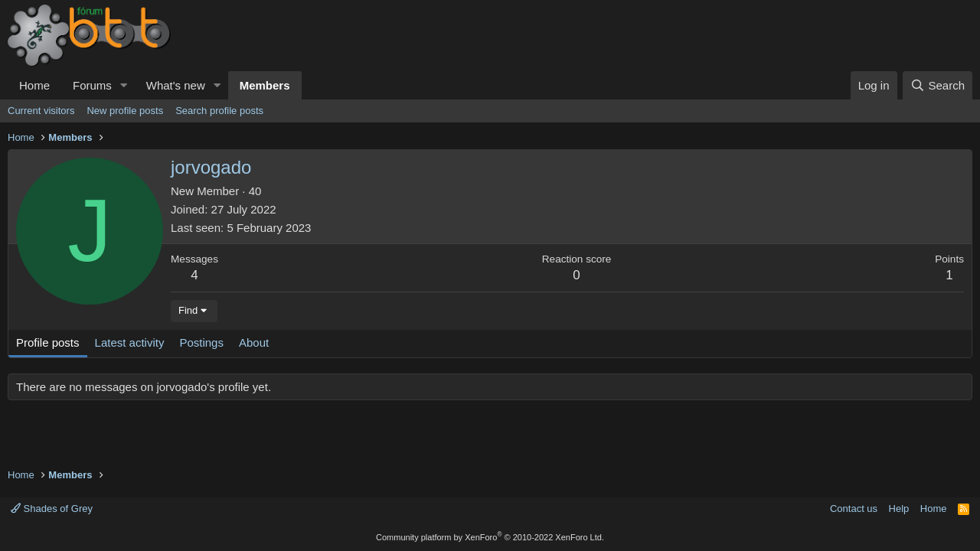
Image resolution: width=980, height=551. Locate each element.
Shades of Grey (52, 509)
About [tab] (254, 342)
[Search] (938, 85)
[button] (124, 85)
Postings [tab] (201, 342)
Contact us (854, 509)
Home (34, 85)
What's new (176, 85)
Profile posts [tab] (48, 342)
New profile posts (125, 111)
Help (899, 509)
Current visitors (41, 111)
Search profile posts (219, 111)
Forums (92, 85)
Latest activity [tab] (130, 342)
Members (265, 85)
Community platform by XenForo (490, 537)
